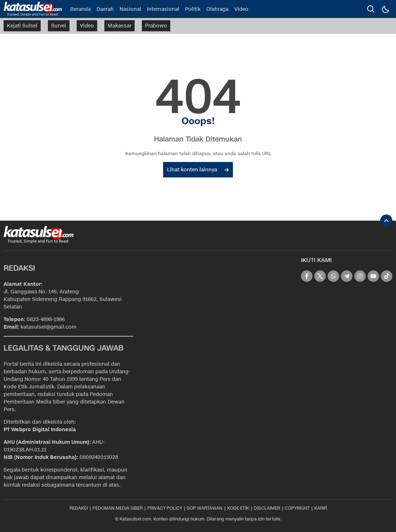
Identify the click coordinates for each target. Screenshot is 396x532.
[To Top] (386, 221)
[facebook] (307, 276)
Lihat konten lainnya (198, 170)
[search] (371, 9)
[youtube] (373, 276)
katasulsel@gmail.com (48, 327)
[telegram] (347, 276)
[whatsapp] (333, 276)
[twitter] (320, 276)
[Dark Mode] (385, 9)
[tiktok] (387, 276)
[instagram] (360, 276)
